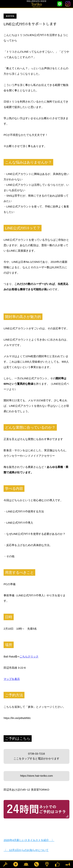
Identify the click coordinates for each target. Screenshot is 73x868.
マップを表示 (12, 679)
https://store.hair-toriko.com (36, 776)
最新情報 (10, 16)
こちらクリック (29, 656)
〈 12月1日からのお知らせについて (26, 850)
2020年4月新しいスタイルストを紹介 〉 (29, 840)
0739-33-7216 (36, 756)
